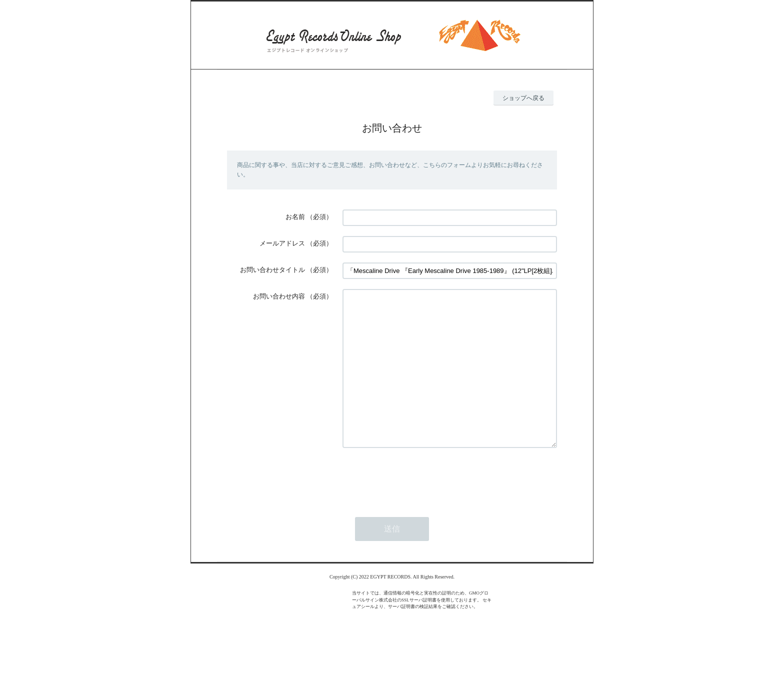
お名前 (295, 217)
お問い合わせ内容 (279, 296)
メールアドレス (282, 243)
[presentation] (418, 507)
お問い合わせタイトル (272, 270)
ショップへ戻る (523, 98)
